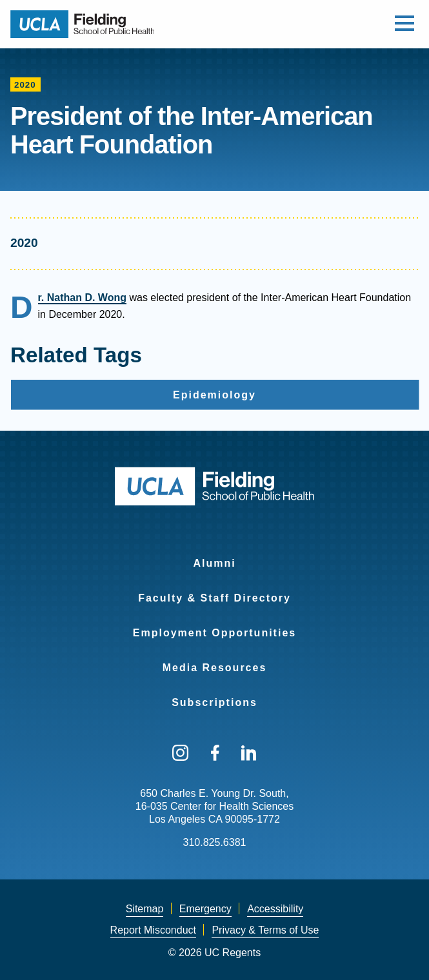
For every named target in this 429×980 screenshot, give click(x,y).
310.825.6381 (215, 842)
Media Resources (215, 668)
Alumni (214, 563)
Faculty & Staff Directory (214, 598)
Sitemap (145, 909)
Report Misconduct (153, 930)
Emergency (205, 909)
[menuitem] (214, 555)
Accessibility (275, 909)
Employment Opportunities (214, 633)
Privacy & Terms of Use (265, 930)
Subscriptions (214, 702)
